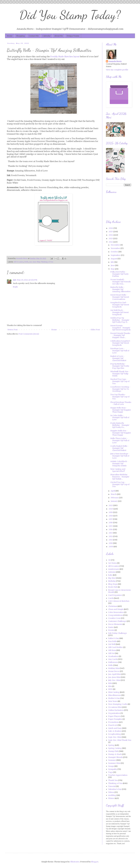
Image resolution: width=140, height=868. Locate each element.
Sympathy (113, 769)
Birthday (112, 581)
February (115, 498)
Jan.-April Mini (115, 674)
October (115, 252)
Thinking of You (47, 262)
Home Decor (114, 671)
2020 (111, 509)
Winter (111, 798)
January (114, 501)
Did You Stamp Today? (70, 15)
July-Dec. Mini (114, 680)
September (116, 255)
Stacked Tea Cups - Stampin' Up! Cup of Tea (120, 381)
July (113, 262)
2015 (111, 526)
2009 (111, 547)
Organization (114, 713)
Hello (26, 262)
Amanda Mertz (115, 61)
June (113, 265)
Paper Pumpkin (115, 719)
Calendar (47, 36)
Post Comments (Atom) (29, 334)
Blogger (95, 862)
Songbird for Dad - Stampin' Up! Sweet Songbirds (120, 305)
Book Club (113, 587)
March (114, 494)
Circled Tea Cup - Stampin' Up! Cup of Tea (120, 484)
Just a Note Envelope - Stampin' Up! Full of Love (120, 456)
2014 (111, 529)
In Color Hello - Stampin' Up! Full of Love (120, 418)
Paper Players (114, 716)
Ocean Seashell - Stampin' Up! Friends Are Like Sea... (120, 282)
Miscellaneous (115, 695)
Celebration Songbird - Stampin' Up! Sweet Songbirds (121, 343)
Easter (111, 627)
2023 (111, 238)
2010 (111, 543)
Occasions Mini (115, 707)
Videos (111, 792)
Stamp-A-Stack (115, 754)
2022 (111, 242)
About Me (59, 36)
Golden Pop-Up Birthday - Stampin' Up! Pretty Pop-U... (120, 320)
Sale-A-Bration (115, 731)
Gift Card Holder (115, 647)
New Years (113, 701)
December (116, 245)
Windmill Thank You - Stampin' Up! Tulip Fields (120, 374)
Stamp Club (113, 751)
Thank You (113, 780)
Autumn (112, 572)
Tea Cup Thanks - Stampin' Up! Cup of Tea (120, 397)
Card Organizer (115, 595)
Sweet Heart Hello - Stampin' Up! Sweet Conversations (120, 297)
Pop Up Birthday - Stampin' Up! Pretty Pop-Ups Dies (120, 366)
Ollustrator (75, 862)
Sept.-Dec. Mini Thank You (120, 740)
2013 (111, 533)
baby (110, 575)
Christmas (113, 606)
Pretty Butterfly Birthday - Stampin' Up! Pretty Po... (120, 425)
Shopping (20, 36)
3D (109, 560)
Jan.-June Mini (35, 262)
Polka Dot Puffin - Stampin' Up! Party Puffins (119, 274)
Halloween (113, 662)
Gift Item (112, 650)
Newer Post (12, 330)
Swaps (111, 766)
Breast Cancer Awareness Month (119, 591)
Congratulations (115, 615)
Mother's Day (114, 698)
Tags (110, 772)
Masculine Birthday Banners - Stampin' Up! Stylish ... (120, 477)
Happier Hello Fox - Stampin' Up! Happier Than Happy (121, 433)
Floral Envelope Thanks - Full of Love (121, 403)
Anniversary (114, 569)
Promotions (114, 722)
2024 (111, 235)
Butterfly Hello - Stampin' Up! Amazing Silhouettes (120, 289)
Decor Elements (115, 624)
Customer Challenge (117, 621)
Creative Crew (114, 618)
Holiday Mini (114, 668)
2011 (111, 540)
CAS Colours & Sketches (119, 601)
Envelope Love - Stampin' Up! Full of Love (120, 351)
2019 (111, 512)
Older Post (95, 330)
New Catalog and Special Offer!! (118, 470)
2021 (111, 505)
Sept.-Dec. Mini (115, 737)
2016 (111, 523)
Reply (15, 287)
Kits (110, 686)
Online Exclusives (116, 710)
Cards (111, 598)
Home (10, 36)
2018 (111, 516)
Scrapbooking (115, 734)
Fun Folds (113, 641)
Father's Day (114, 638)
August (114, 259)
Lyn (15, 280)
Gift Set (111, 653)
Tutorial (112, 786)
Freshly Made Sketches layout (65, 57)
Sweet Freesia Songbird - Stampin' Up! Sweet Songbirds (120, 328)
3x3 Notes (112, 563)
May (113, 269)
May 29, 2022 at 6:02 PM (27, 280)
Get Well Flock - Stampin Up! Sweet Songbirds (120, 312)
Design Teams (73, 36)
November (116, 248)
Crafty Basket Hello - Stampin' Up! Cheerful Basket (120, 448)
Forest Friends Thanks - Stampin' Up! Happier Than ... (120, 335)
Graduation (113, 656)
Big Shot (112, 578)
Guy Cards (113, 659)
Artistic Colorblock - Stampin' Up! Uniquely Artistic (119, 464)
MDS (110, 689)
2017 (111, 519)
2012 (111, 536)
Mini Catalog (114, 692)
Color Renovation (116, 612)
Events (111, 630)
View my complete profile (117, 70)
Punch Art (113, 725)
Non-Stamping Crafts (118, 704)
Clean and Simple (116, 609)
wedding (112, 795)
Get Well (112, 644)
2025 (111, 232)
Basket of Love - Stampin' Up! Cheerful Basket (118, 358)
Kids (110, 683)
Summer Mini (114, 763)
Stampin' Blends (115, 757)
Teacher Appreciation (118, 775)
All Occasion (19, 262)
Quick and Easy (115, 728)
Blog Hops (113, 584)
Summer (112, 760)
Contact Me (34, 36)
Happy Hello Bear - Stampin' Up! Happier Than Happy (121, 410)
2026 (111, 228)
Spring (111, 745)
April (113, 491)
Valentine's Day (115, 789)
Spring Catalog (115, 748)
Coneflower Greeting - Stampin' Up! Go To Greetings (120, 389)
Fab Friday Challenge (117, 633)
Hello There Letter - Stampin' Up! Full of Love (120, 440)
